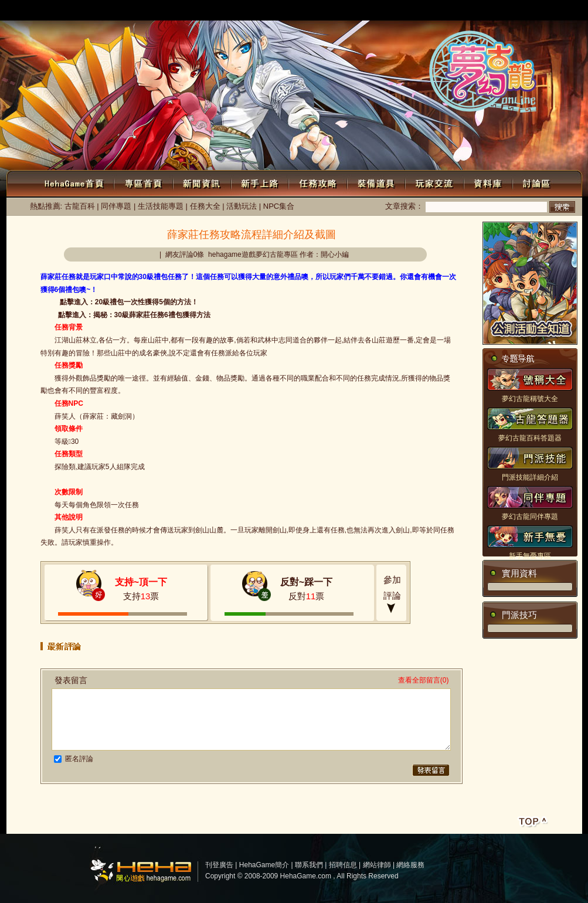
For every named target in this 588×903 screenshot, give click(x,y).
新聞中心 (359, 12)
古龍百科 (80, 206)
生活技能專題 (161, 206)
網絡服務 (410, 865)
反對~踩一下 (306, 582)
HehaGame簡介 (264, 865)
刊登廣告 (219, 865)
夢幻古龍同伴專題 (530, 517)
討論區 (477, 12)
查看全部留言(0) (424, 680)
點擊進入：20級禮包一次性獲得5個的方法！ (129, 302)
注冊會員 (174, 10)
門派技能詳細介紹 (530, 477)
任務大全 (205, 206)
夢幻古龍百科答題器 (530, 438)
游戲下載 (443, 12)
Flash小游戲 (516, 12)
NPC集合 (279, 206)
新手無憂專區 (530, 556)
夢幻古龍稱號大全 (530, 399)
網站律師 (377, 865)
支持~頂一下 (141, 582)
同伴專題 (116, 206)
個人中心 (219, 10)
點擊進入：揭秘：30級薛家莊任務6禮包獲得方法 (134, 315)
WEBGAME (401, 11)
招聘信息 (343, 865)
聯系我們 (309, 865)
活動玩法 (242, 206)
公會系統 (559, 12)
